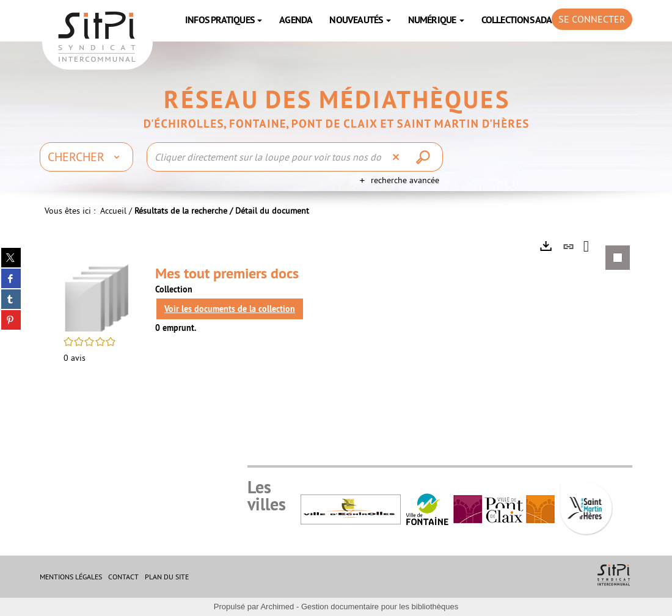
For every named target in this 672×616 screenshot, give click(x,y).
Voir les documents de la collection (230, 309)
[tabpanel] (336, 313)
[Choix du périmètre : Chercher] (86, 157)
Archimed (277, 607)
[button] (97, 297)
